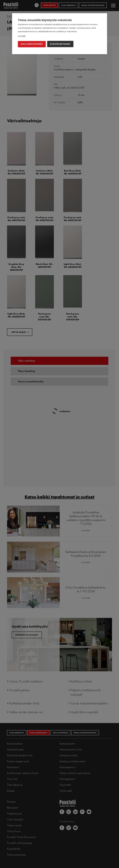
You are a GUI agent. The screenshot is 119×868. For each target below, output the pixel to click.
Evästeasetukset (60, 44)
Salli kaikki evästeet (32, 44)
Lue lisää (22, 36)
